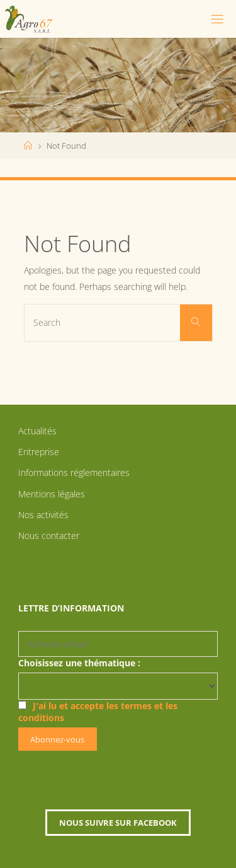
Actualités (37, 431)
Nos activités (43, 515)
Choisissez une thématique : (79, 663)
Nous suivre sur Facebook (118, 823)
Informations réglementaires (74, 472)
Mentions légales (52, 494)
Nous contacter (49, 535)
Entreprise (39, 452)
